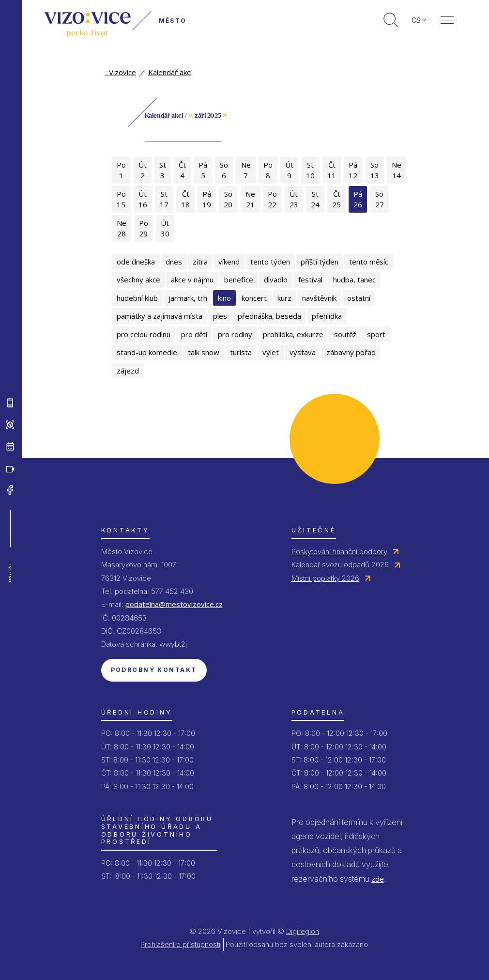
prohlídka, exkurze (293, 334)
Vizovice (121, 72)
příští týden (320, 262)
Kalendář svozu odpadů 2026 (340, 565)
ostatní (359, 298)
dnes (174, 262)
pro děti (194, 334)
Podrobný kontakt (154, 670)
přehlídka (327, 316)
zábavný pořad (351, 352)
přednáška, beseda (269, 316)
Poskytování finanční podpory (339, 552)
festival (310, 280)
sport (376, 334)
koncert (254, 298)
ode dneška (136, 262)
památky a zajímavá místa (160, 316)
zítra (200, 262)
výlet (271, 352)
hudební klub (137, 298)
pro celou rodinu (144, 334)
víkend (229, 262)
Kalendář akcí (170, 72)
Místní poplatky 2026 (325, 578)
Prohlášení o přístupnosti (180, 944)
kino (224, 298)
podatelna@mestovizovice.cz (174, 604)
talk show (204, 352)
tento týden (270, 262)
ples (220, 316)
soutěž (345, 334)
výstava (303, 352)
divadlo (276, 280)
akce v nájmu (192, 280)
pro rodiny (235, 334)
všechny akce (138, 280)
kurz (284, 298)
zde (378, 879)
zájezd (128, 371)
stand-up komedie (147, 352)
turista (241, 352)
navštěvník (319, 298)
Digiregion (303, 931)
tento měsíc (369, 262)
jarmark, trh (188, 298)
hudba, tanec (354, 280)
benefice (239, 280)
